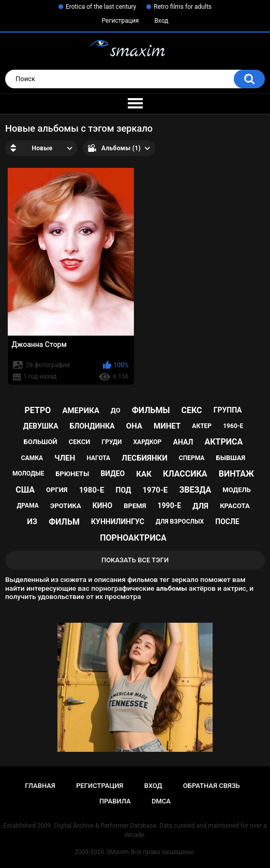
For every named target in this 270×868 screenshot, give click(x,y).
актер (202, 426)
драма (27, 506)
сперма (192, 458)
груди (112, 442)
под (124, 490)
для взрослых (180, 522)
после (227, 522)
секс (191, 410)
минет (167, 426)
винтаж (236, 474)
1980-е (92, 490)
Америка (81, 411)
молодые (28, 474)
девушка (41, 426)
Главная (40, 786)
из (32, 522)
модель (236, 490)
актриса (223, 442)
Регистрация (121, 21)
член (65, 458)
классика (185, 474)
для (200, 506)
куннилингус (118, 522)
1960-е (233, 426)
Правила (115, 801)
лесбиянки (144, 458)
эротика (66, 506)
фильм (64, 522)
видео (113, 474)
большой (41, 442)
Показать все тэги (135, 560)
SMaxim (117, 852)
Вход (161, 21)
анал (183, 442)
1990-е (170, 506)
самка (32, 458)
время (135, 506)
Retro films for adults (183, 7)
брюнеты (72, 474)
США (25, 490)
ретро (38, 410)
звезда (195, 490)
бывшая (231, 458)
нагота (98, 458)
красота (235, 506)
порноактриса (133, 538)
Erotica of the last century (101, 7)
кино (102, 506)
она (134, 426)
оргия (57, 490)
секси (80, 442)
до (116, 410)
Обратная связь (212, 786)
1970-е (155, 490)
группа (228, 410)
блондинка (92, 426)
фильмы (151, 410)
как (144, 474)
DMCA (161, 801)
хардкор (148, 442)
